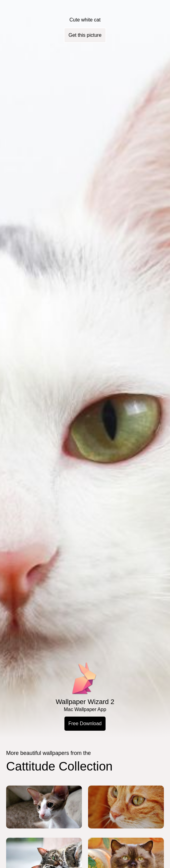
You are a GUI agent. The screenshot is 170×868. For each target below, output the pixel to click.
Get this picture (85, 35)
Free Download (85, 723)
